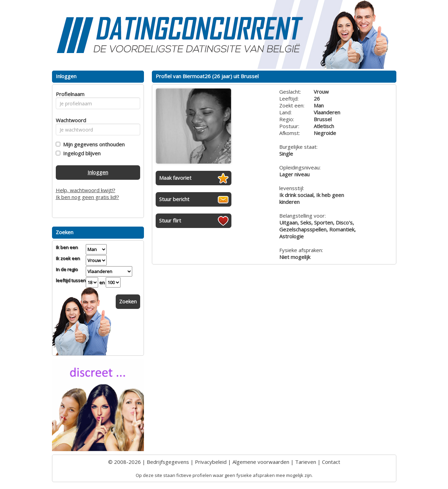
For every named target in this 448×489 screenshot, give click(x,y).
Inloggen (98, 172)
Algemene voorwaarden (261, 462)
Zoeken (128, 301)
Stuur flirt (170, 220)
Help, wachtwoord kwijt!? (86, 190)
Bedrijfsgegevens (168, 462)
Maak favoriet (175, 178)
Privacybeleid (211, 462)
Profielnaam (69, 94)
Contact (331, 462)
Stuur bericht (174, 199)
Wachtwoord (69, 120)
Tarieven (306, 462)
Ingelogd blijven (80, 153)
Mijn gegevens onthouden (92, 144)
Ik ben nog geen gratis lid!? (87, 197)
